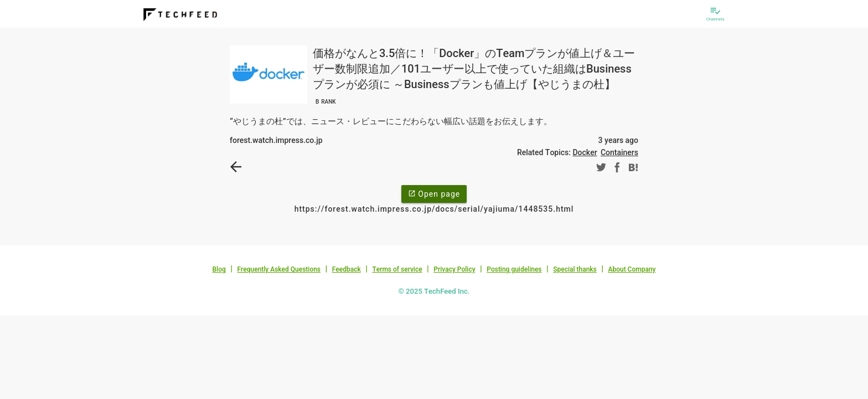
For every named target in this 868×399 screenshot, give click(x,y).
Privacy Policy (454, 269)
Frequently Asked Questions (279, 269)
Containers (619, 152)
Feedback (347, 269)
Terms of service (397, 269)
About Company (632, 269)
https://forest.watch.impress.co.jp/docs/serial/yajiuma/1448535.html (434, 209)
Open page (434, 193)
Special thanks (575, 269)
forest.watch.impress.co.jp (276, 140)
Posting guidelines (514, 269)
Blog (219, 269)
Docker (585, 152)
